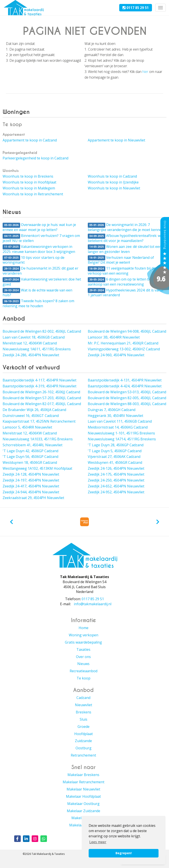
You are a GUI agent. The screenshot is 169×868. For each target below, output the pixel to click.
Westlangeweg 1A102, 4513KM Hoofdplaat (37, 468)
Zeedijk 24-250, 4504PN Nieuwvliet (116, 480)
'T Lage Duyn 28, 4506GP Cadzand (116, 445)
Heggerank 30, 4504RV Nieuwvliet (116, 416)
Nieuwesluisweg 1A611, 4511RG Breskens (37, 349)
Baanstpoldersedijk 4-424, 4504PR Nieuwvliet (125, 386)
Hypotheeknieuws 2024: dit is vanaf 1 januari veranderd (126, 293)
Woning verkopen (84, 635)
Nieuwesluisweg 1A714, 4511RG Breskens (122, 439)
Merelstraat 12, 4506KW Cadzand (30, 343)
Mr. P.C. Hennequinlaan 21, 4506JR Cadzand (123, 343)
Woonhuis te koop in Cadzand (112, 176)
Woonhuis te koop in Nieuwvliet (114, 188)
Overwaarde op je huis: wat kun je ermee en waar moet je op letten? (39, 227)
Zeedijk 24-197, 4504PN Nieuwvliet (31, 480)
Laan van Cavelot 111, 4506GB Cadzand (120, 421)
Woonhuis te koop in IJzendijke (113, 182)
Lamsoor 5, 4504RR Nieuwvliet (27, 427)
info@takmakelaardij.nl (93, 604)
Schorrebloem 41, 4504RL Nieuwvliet (33, 445)
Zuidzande (83, 741)
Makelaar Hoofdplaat (83, 796)
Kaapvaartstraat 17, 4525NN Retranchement (39, 421)
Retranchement (83, 755)
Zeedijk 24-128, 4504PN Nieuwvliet (31, 474)
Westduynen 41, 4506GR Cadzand (115, 462)
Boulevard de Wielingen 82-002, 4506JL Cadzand (42, 331)
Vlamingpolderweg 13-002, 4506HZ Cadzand (124, 349)
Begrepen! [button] (124, 853)
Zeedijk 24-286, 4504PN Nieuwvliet (31, 355)
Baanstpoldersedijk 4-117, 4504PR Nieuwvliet (40, 380)
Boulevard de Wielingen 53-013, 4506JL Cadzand (127, 392)
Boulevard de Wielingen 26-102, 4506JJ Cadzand (41, 392)
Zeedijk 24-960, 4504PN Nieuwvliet (116, 355)
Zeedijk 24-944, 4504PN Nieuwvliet (31, 492)
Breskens (84, 712)
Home (84, 628)
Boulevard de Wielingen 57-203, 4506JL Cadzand (42, 398)
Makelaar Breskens (83, 775)
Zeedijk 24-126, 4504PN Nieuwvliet (116, 468)
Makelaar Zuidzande (84, 811)
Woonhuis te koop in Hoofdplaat (29, 182)
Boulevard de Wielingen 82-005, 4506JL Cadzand (127, 398)
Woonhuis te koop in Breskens (28, 176)
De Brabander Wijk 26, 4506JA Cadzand (34, 410)
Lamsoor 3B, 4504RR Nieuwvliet (114, 337)
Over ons (83, 657)
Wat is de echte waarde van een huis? (37, 293)
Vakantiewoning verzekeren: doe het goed (42, 282)
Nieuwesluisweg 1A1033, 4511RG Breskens (38, 439)
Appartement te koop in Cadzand (30, 140)
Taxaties (83, 649)
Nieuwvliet (84, 705)
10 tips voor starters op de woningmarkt (34, 260)
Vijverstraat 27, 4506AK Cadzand (114, 457)
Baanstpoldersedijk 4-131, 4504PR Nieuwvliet (125, 380)
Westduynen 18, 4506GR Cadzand (30, 462)
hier (145, 72)
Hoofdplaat (84, 734)
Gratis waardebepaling (83, 642)
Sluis (84, 719)
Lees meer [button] (98, 842)
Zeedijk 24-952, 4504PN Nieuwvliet (116, 492)
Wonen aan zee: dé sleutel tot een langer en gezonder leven (125, 249)
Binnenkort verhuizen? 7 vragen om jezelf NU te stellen (41, 238)
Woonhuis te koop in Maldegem (29, 188)
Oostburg (84, 748)
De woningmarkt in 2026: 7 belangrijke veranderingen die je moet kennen (126, 227)
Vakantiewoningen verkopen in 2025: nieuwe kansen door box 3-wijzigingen (39, 249)
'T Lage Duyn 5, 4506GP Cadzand (115, 451)
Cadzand (83, 698)
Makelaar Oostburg (83, 804)
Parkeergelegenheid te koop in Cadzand (35, 158)
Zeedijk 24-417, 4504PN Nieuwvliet (31, 486)
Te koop (84, 678)
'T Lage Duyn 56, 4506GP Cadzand (30, 457)
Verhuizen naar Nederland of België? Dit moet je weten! (121, 260)
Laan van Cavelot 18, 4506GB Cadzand (34, 337)
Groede (84, 727)
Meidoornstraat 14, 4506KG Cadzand (118, 427)
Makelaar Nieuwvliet (83, 789)
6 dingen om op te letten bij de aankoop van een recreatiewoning (122, 282)
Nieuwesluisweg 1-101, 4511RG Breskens (121, 433)
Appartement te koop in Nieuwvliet (116, 140)
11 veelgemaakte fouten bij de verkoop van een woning (122, 271)
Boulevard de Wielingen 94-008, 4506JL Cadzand (127, 331)
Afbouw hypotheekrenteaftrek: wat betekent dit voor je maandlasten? (126, 238)
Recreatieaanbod (84, 671)
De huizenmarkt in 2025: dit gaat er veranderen (41, 271)
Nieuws (83, 664)
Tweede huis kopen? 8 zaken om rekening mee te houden (38, 303)
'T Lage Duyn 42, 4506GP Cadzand (30, 451)
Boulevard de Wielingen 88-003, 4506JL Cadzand (127, 404)
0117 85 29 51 (136, 8)
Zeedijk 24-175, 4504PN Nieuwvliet (116, 474)
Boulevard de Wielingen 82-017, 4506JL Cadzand (42, 404)
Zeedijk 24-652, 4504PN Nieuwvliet (116, 486)
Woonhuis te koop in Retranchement (33, 194)
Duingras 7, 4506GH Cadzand (112, 410)
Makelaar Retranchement (84, 782)
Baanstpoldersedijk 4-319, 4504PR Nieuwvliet (40, 386)
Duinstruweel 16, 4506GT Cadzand (31, 416)
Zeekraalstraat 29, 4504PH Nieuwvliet (33, 498)
